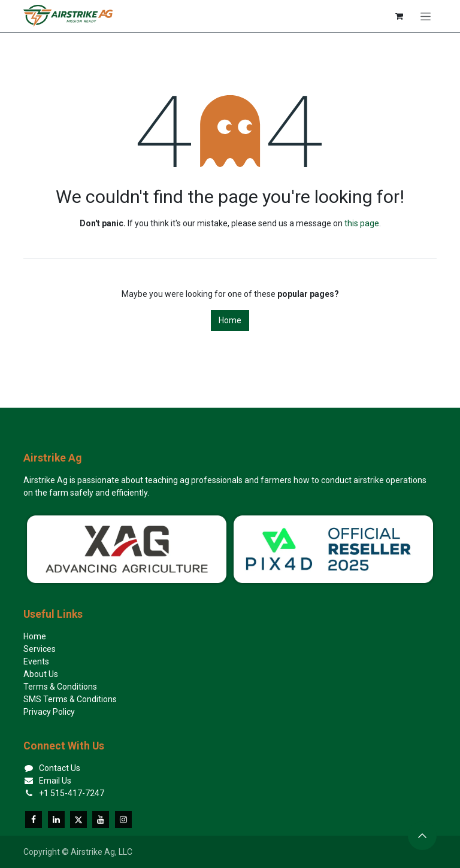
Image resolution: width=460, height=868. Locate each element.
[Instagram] (123, 820)
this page (362, 223)
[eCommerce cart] (399, 16)
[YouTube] (101, 820)
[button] (422, 836)
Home (230, 320)
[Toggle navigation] (426, 16)
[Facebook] (34, 820)
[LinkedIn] (56, 820)
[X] (78, 820)
